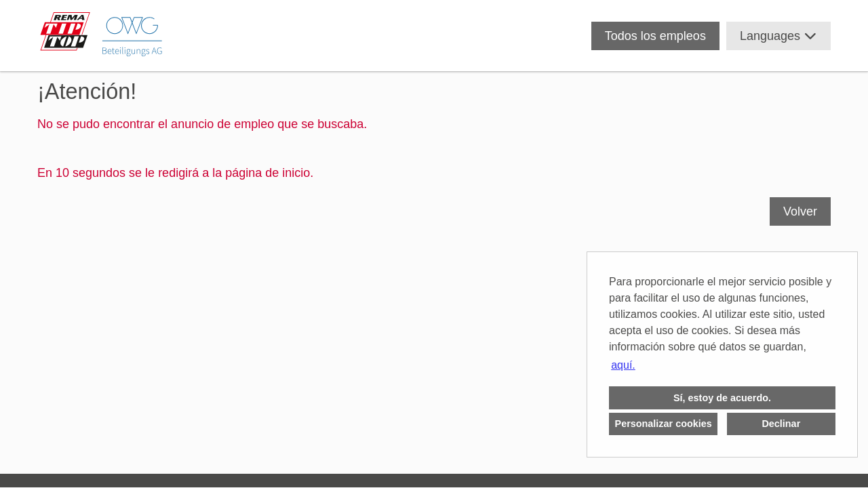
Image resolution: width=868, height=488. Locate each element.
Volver (800, 211)
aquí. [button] (623, 365)
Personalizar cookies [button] (664, 424)
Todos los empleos (655, 36)
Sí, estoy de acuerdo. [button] (722, 398)
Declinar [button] (781, 424)
